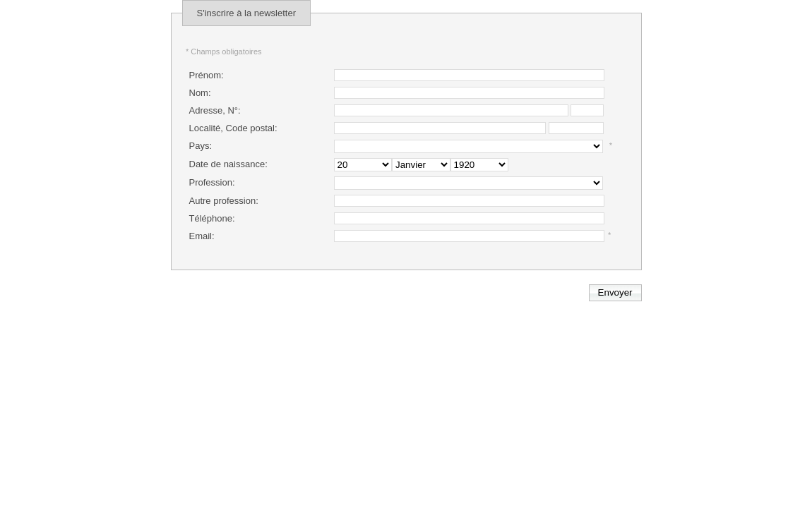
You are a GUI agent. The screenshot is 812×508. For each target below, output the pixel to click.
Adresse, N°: (215, 110)
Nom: (200, 93)
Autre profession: (224, 201)
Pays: (201, 146)
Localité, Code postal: (233, 128)
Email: (202, 236)
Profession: (212, 182)
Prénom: (207, 75)
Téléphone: (212, 218)
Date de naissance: (228, 164)
